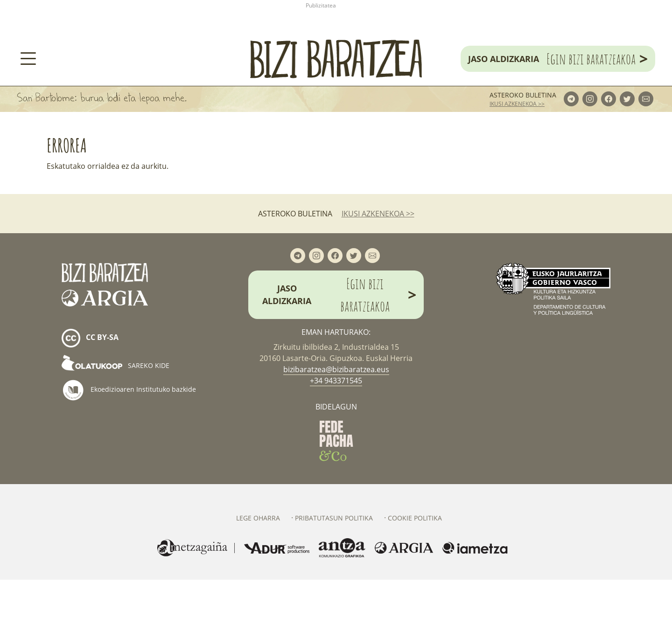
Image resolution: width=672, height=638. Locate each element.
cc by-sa (90, 396)
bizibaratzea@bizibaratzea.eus (336, 428)
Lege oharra (258, 576)
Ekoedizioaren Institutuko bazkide (129, 448)
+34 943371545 (336, 439)
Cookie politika (415, 576)
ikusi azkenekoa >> (517, 162)
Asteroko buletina (523, 153)
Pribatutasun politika (334, 576)
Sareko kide (115, 424)
